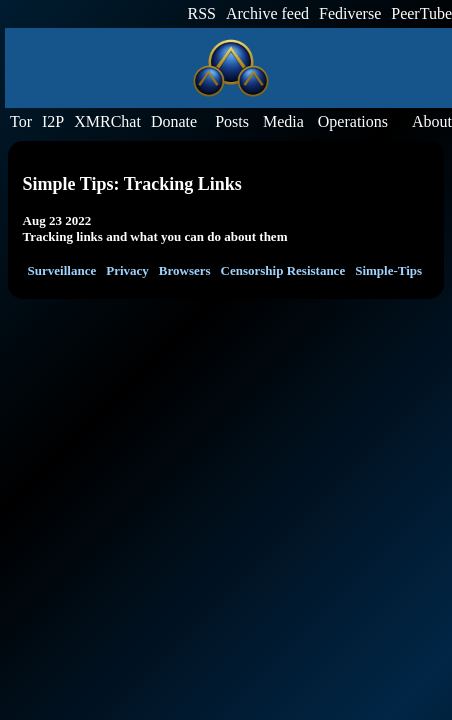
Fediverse (350, 13)
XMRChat (107, 121)
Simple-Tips (388, 270)
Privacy (127, 270)
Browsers (185, 270)
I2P (53, 121)
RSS (202, 13)
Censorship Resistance (283, 270)
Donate (174, 121)
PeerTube (421, 13)
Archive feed (267, 13)
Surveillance (62, 270)
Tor (21, 121)
